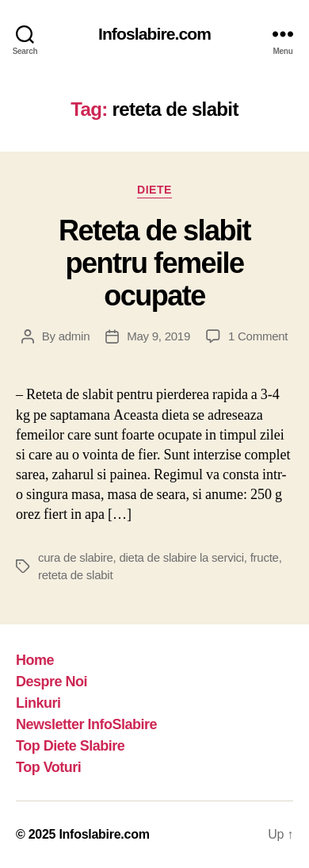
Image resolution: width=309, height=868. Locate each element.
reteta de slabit (75, 575)
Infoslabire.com (154, 34)
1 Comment (258, 336)
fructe (265, 557)
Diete (154, 190)
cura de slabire (76, 557)
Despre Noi (51, 682)
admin (74, 336)
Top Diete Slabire (70, 746)
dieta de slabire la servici (181, 557)
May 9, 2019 (158, 336)
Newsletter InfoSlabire (86, 724)
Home (35, 660)
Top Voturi (48, 767)
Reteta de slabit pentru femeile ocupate (154, 263)
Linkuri (38, 703)
